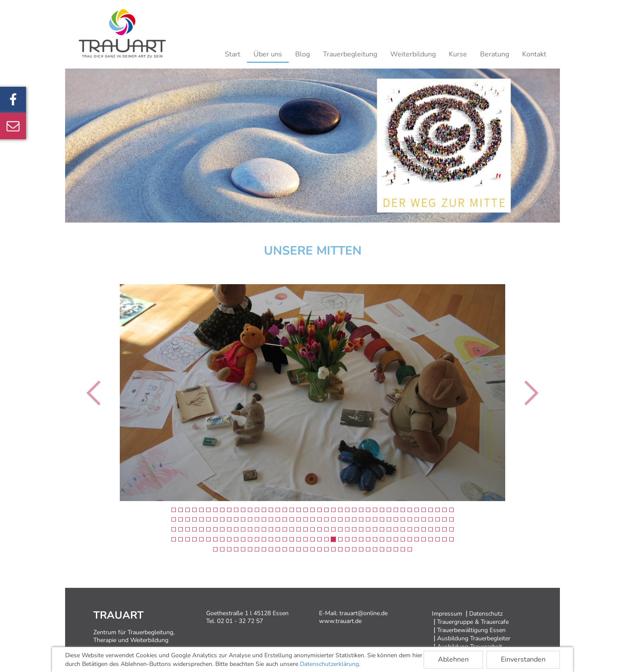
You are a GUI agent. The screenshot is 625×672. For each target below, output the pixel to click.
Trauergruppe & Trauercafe (473, 622)
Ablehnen (453, 659)
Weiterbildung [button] (413, 54)
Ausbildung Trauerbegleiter (474, 638)
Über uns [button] (268, 54)
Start (233, 54)
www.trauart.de (340, 621)
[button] (96, 393)
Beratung (495, 54)
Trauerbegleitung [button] (350, 54)
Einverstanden (523, 659)
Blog (303, 54)
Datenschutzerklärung (329, 664)
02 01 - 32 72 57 (240, 621)
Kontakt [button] (534, 54)
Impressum (447, 614)
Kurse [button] (458, 54)
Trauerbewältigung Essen (471, 630)
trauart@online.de (363, 613)
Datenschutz (486, 614)
